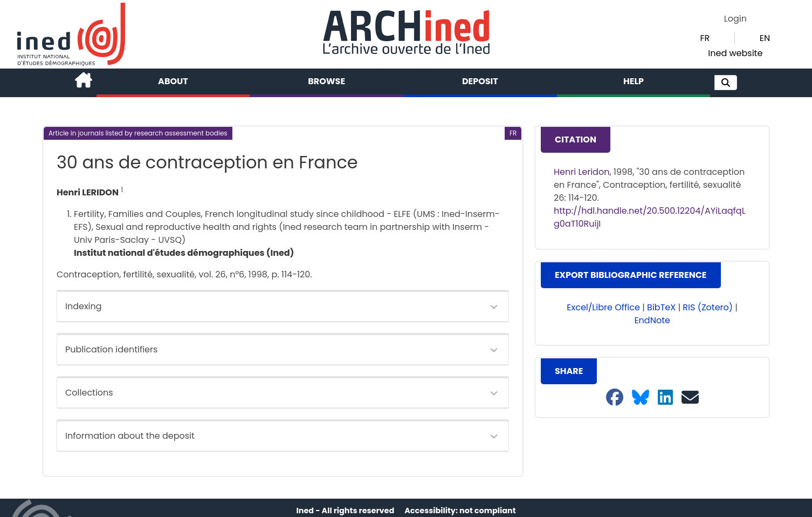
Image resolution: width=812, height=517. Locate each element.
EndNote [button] (652, 320)
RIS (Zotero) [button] (708, 307)
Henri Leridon (582, 172)
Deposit (480, 81)
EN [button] (765, 38)
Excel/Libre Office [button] (603, 307)
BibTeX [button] (661, 307)
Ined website (735, 53)
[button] (726, 83)
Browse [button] (326, 81)
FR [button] (705, 38)
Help (634, 81)
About (173, 81)
